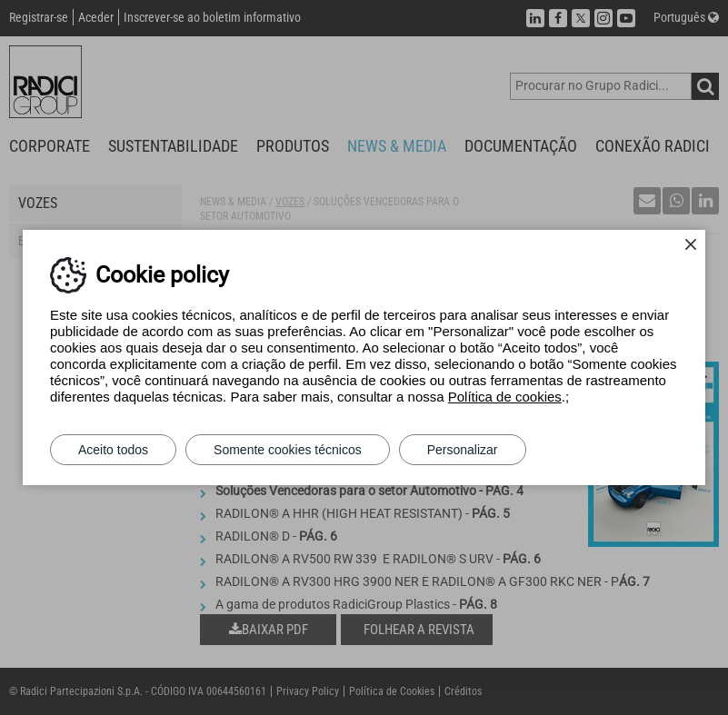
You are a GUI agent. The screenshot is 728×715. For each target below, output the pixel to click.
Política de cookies (505, 397)
